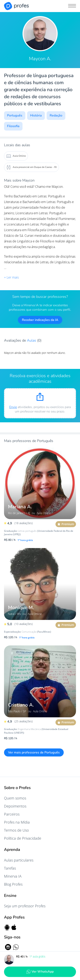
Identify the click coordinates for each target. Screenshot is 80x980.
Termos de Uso (16, 830)
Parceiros (12, 814)
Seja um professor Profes (25, 906)
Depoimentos (15, 806)
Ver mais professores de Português (34, 752)
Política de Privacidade (23, 838)
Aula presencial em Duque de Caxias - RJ (31, 167)
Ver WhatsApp (40, 972)
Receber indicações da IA (40, 320)
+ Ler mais (11, 277)
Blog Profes (13, 884)
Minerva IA (13, 876)
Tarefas (10, 868)
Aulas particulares (19, 860)
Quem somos (15, 798)
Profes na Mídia (17, 822)
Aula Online (16, 156)
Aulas (32, 340)
